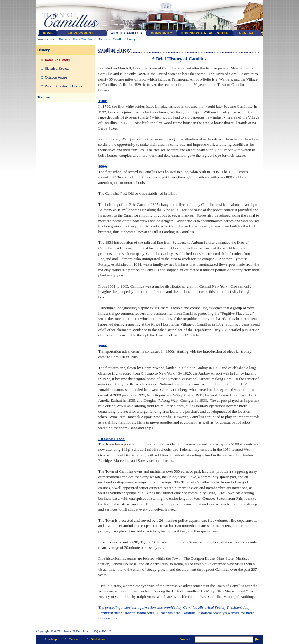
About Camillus (82, 39)
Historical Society (57, 69)
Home (63, 39)
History (102, 39)
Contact (74, 639)
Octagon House (56, 77)
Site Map (51, 639)
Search (185, 639)
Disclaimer (98, 639)
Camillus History (124, 39)
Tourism (44, 97)
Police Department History (64, 86)
